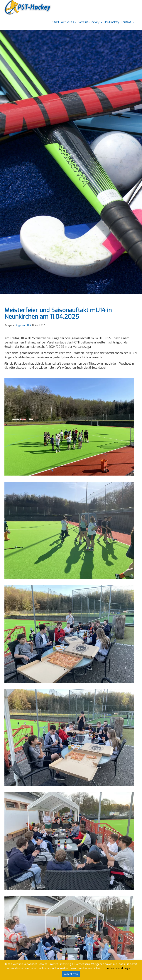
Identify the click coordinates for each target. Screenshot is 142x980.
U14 (29, 325)
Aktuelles (69, 22)
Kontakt (127, 22)
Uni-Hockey (111, 22)
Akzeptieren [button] (71, 974)
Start (56, 22)
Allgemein (21, 325)
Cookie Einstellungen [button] (119, 968)
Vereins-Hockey (90, 22)
